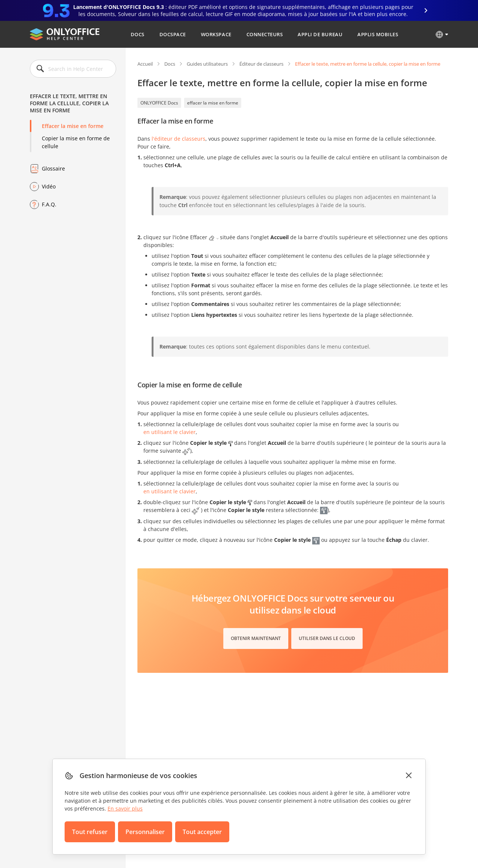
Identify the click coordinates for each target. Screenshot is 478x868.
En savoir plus (125, 808)
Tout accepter (202, 832)
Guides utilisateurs (207, 64)
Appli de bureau (320, 34)
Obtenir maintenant (256, 638)
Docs (138, 34)
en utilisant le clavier (170, 432)
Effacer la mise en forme (73, 126)
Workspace (216, 34)
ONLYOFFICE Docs (159, 103)
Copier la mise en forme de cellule (76, 142)
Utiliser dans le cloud (327, 638)
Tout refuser (90, 832)
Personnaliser (145, 832)
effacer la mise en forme (213, 103)
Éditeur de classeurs (261, 64)
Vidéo (49, 186)
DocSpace (173, 34)
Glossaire (53, 168)
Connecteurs (265, 34)
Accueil (145, 64)
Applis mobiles (378, 34)
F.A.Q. (49, 204)
